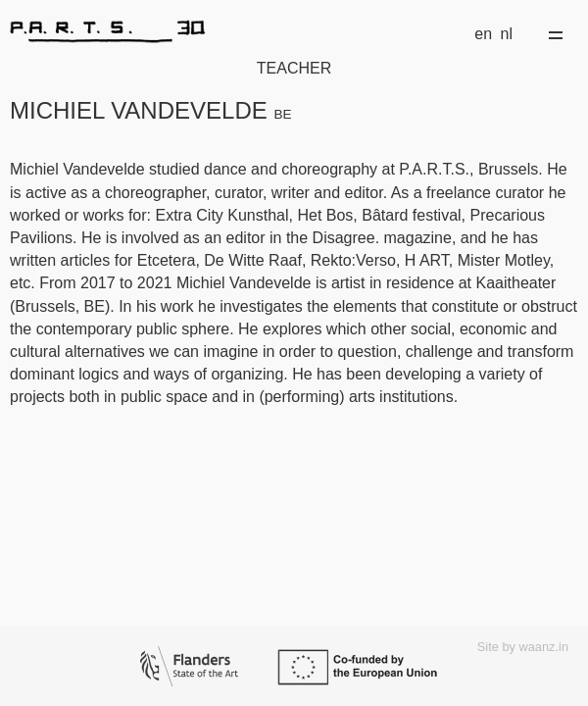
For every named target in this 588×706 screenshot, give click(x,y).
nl (507, 34)
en (483, 34)
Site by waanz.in (523, 647)
